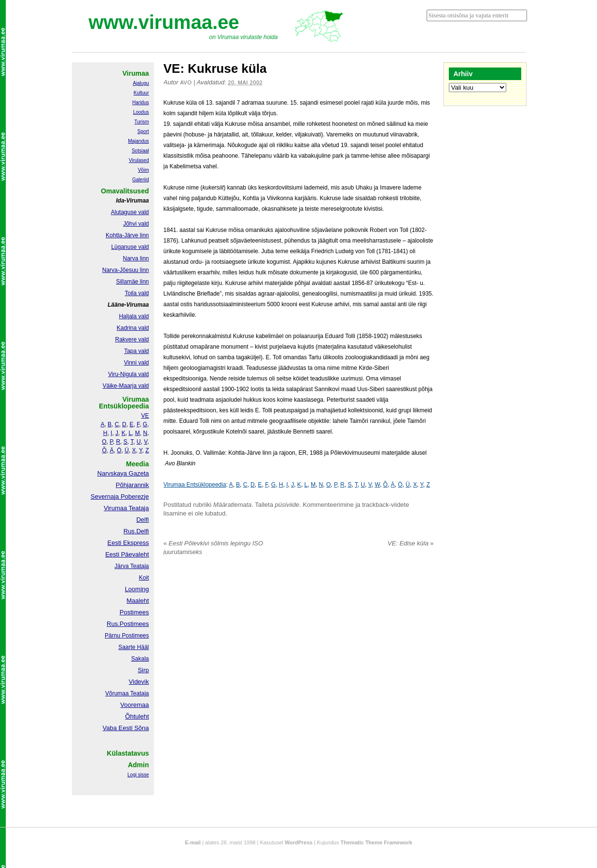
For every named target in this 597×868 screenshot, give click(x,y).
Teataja (139, 693)
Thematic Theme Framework (377, 842)
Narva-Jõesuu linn (126, 270)
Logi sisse (138, 775)
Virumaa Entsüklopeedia (195, 485)
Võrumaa (117, 693)
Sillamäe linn (132, 282)
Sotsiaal (140, 151)
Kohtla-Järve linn (127, 235)
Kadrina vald (133, 328)
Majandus (138, 141)
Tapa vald (136, 351)
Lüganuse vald (130, 247)
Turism (141, 122)
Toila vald (137, 293)
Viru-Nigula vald (129, 374)
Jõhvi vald (136, 224)
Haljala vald (134, 316)
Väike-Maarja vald (125, 386)
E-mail (193, 842)
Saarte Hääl (133, 647)
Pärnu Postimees (127, 636)
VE (145, 416)
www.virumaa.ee (164, 22)
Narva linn (136, 258)
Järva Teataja (132, 566)
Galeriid (140, 180)
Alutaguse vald (130, 212)
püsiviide (287, 505)
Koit (144, 578)
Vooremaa (134, 705)
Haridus (140, 102)
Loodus (141, 112)
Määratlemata (232, 505)
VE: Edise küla (410, 543)
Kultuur (141, 93)
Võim (144, 170)
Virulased (139, 160)
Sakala (140, 659)
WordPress (299, 842)
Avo (186, 82)
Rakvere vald (132, 339)
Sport (143, 131)
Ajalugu (141, 83)
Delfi (142, 520)
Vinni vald (137, 363)
